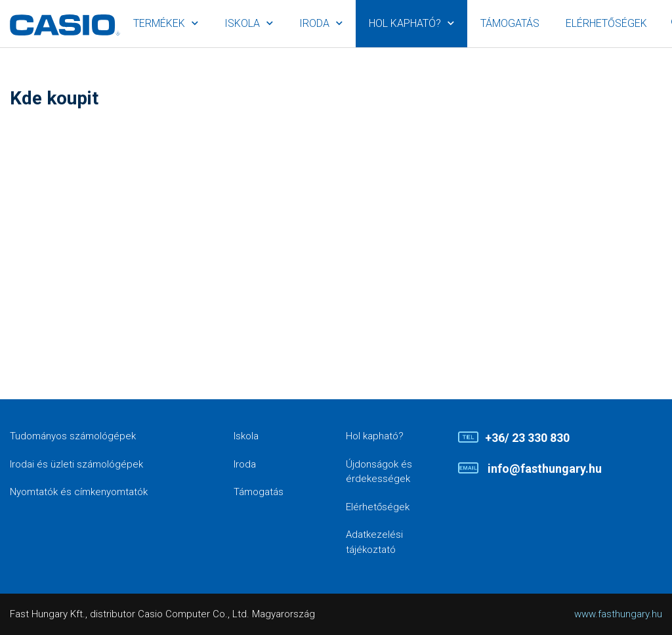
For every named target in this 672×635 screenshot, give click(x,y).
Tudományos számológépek (73, 436)
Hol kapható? (405, 23)
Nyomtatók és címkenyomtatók (79, 492)
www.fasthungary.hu (618, 614)
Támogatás (510, 23)
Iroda (314, 23)
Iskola (242, 23)
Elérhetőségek (606, 23)
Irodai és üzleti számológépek (76, 464)
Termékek (159, 23)
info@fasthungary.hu (543, 469)
